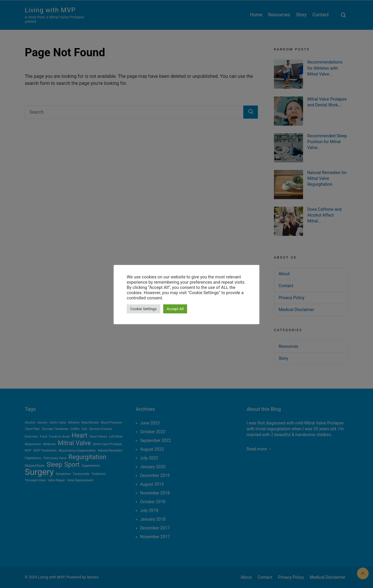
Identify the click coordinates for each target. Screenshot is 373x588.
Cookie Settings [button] (144, 309)
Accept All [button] (175, 309)
